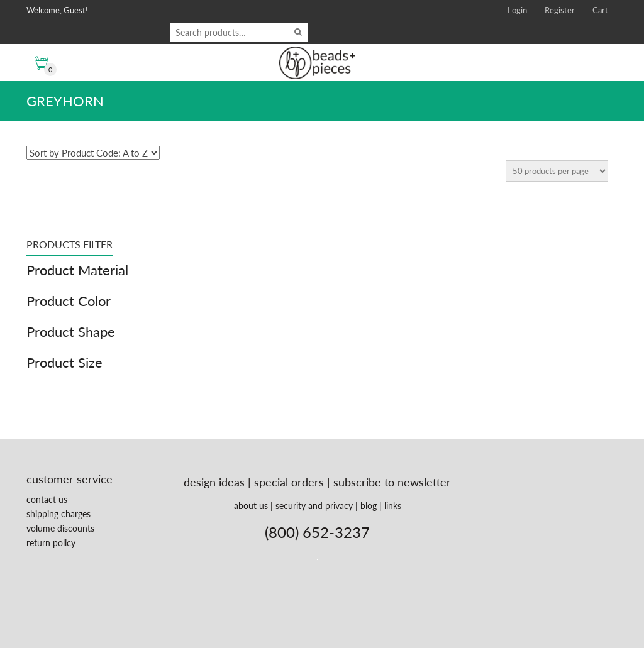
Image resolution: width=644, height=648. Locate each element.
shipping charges (58, 514)
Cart (600, 10)
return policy (51, 543)
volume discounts (60, 528)
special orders (289, 482)
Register (560, 10)
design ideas (214, 482)
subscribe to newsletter (392, 482)
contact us (47, 499)
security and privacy (314, 506)
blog (369, 506)
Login (517, 10)
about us (251, 506)
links (393, 506)
